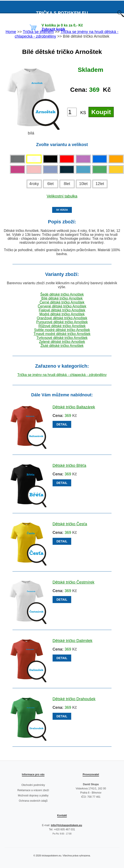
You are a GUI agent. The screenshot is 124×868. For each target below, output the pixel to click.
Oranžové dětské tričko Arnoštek (62, 318)
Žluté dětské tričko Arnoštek (62, 346)
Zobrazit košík (53, 29)
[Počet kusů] (72, 112)
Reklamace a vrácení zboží (33, 790)
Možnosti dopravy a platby (33, 796)
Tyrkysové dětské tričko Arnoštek (62, 338)
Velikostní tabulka (62, 196)
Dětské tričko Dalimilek (73, 641)
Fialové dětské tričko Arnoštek (62, 310)
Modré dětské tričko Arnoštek (62, 314)
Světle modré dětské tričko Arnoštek (62, 330)
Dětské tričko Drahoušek (74, 699)
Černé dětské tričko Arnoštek (62, 302)
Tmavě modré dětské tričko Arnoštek (62, 334)
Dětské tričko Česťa (70, 524)
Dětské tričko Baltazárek (74, 407)
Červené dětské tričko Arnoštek (62, 306)
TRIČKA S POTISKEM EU (62, 13)
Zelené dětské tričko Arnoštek (62, 342)
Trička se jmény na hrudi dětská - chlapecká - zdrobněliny (62, 375)
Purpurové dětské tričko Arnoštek (62, 322)
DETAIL (62, 424)
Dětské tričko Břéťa (69, 466)
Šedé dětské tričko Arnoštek (62, 294)
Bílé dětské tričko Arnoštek (62, 298)
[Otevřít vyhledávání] (121, 16)
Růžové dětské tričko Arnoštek (62, 326)
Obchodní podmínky (33, 785)
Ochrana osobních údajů (33, 801)
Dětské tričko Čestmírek (74, 582)
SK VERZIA (62, 210)
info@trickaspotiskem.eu (66, 825)
